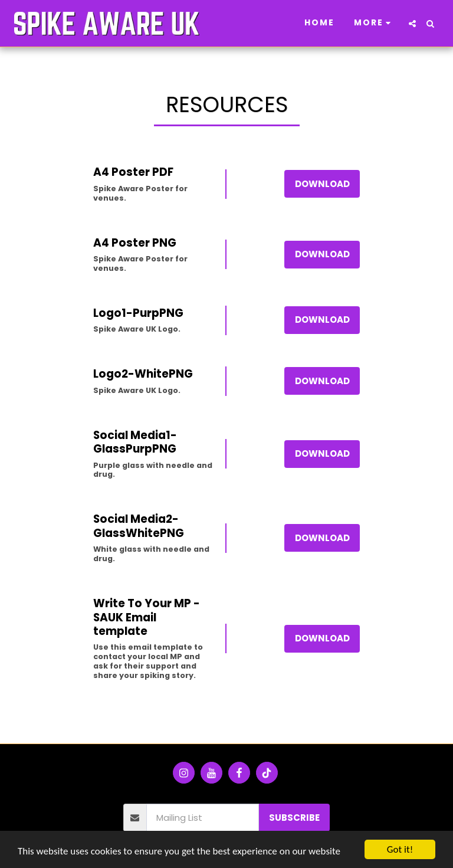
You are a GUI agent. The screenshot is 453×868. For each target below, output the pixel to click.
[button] (412, 24)
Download (322, 184)
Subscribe (294, 818)
